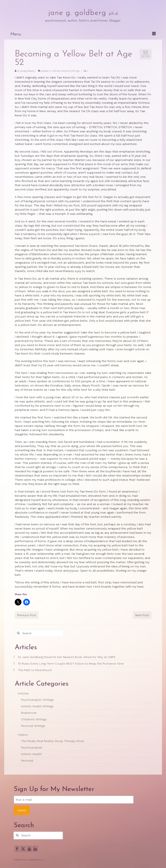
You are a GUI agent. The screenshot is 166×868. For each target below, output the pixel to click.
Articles (56, 71)
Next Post (142, 615)
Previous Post (27, 615)
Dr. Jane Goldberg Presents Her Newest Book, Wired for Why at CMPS (67, 657)
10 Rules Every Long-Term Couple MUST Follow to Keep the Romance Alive (71, 664)
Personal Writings (70, 71)
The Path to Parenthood (35, 670)
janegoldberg (27, 71)
